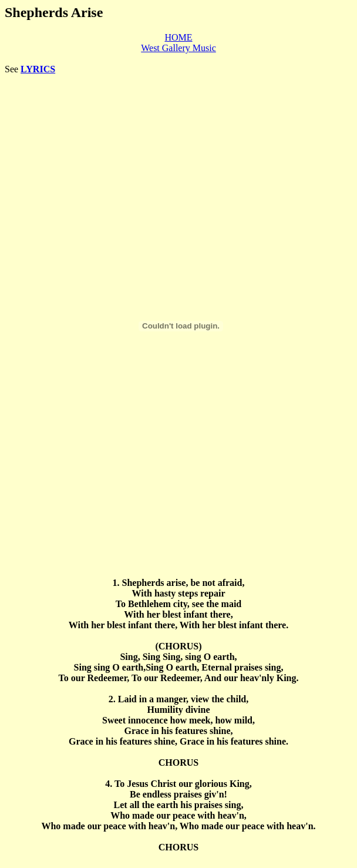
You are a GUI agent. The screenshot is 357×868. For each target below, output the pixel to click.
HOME (178, 37)
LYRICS (38, 69)
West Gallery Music (178, 48)
